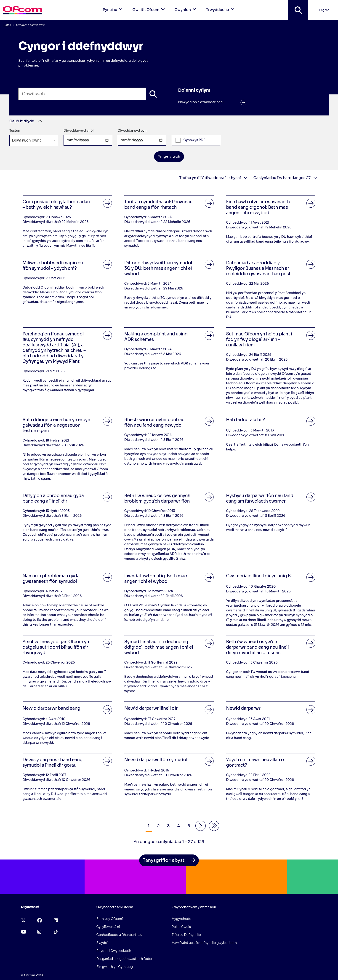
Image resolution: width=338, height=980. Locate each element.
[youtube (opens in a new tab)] (24, 932)
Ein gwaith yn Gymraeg (115, 967)
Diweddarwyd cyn (132, 131)
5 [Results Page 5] (189, 826)
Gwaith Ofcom (149, 6)
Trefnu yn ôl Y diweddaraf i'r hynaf (213, 178)
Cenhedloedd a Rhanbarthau (119, 935)
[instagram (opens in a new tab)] (39, 932)
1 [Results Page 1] (149, 826)
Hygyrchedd (182, 919)
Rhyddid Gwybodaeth (114, 951)
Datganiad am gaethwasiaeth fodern (125, 959)
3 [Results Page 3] (169, 826)
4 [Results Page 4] (179, 826)
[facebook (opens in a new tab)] (40, 921)
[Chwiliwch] (153, 94)
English (324, 10)
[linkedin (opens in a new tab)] (56, 921)
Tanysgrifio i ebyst (169, 860)
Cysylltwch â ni (108, 927)
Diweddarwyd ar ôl (79, 131)
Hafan (7, 25)
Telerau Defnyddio (186, 935)
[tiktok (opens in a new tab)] (56, 932)
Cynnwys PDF (190, 140)
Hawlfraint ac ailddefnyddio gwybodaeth (204, 943)
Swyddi (102, 943)
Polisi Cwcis (181, 927)
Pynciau (114, 6)
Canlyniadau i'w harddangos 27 (285, 178)
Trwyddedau (221, 6)
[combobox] (34, 140)
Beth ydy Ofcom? (110, 919)
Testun (15, 131)
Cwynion (186, 6)
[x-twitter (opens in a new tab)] (23, 921)
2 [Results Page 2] (158, 826)
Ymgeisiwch (169, 157)
